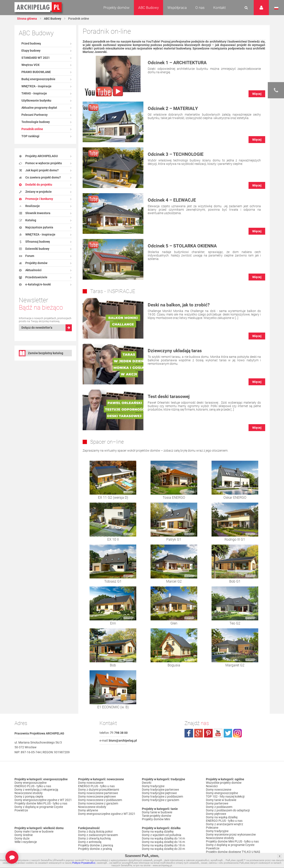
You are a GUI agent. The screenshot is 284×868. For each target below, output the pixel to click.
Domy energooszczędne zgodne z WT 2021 (43, 800)
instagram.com (237, 733)
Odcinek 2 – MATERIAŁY (173, 108)
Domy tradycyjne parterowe (160, 790)
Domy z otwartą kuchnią (94, 838)
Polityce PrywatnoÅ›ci (84, 863)
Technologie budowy (36, 122)
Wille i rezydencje (26, 842)
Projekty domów (116, 8)
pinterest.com (208, 733)
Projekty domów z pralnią (95, 849)
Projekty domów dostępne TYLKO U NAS (233, 852)
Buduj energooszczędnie (38, 79)
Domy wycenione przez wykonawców (231, 835)
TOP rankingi (30, 136)
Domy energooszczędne (30, 783)
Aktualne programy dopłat (39, 108)
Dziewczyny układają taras (175, 351)
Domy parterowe (217, 803)
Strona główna (27, 19)
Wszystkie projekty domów (224, 783)
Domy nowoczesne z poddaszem (100, 800)
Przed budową (31, 43)
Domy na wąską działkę (158, 831)
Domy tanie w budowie (157, 812)
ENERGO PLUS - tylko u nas (33, 786)
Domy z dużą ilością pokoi (95, 831)
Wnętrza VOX (30, 65)
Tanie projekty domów (157, 816)
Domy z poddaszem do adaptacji (228, 810)
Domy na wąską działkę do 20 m (163, 849)
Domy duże (22, 838)
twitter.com (228, 733)
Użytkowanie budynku (36, 100)
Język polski (276, 8)
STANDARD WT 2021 (36, 58)
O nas (200, 8)
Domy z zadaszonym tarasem (98, 835)
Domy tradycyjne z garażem (160, 800)
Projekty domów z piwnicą (96, 845)
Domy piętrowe (216, 814)
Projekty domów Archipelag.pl (38, 7)
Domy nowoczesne (91, 783)
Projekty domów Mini (156, 819)
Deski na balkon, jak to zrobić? (179, 305)
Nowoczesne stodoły (29, 793)
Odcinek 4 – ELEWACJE (172, 200)
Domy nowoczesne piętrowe (97, 796)
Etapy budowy (31, 51)
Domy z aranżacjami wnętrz (225, 824)
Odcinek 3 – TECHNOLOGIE (176, 154)
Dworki (147, 783)
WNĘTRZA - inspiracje (36, 86)
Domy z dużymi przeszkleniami (99, 790)
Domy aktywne (88, 810)
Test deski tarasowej (169, 397)
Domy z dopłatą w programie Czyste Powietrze (39, 809)
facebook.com (189, 733)
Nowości (212, 786)
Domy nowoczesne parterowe (98, 793)
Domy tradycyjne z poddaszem (162, 796)
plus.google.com (199, 733)
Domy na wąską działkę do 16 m (163, 842)
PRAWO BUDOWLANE (36, 72)
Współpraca (177, 8)
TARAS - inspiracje (34, 93)
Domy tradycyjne (153, 786)
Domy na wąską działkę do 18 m (163, 845)
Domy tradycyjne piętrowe (159, 793)
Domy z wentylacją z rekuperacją (36, 790)
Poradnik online (32, 129)
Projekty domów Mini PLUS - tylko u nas (41, 803)
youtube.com (218, 733)
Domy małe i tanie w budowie (34, 831)
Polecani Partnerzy (34, 115)
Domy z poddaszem (219, 807)
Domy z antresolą (90, 842)
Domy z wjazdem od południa (162, 835)
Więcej (257, 94)
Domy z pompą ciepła (29, 796)
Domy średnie (24, 835)
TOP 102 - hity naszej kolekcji (225, 796)
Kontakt (219, 8)
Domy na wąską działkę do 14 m (163, 838)
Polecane (212, 828)
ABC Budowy (148, 8)
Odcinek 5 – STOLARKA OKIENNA (182, 246)
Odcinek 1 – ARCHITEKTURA (177, 63)
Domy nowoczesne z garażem (98, 803)
